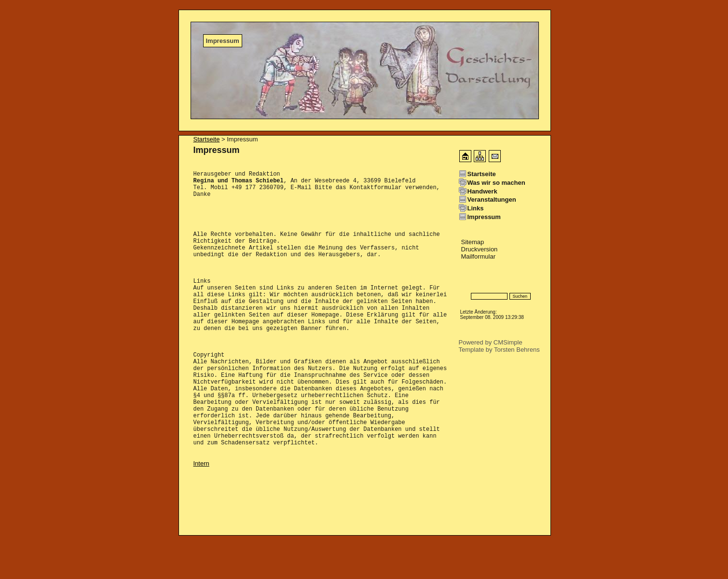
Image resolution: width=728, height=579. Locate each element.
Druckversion (480, 249)
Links (476, 208)
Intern (201, 507)
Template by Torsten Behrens (499, 350)
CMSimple (508, 342)
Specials (470, 282)
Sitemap (473, 242)
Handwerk (482, 191)
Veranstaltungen (492, 200)
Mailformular (479, 256)
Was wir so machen (496, 183)
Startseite (207, 139)
